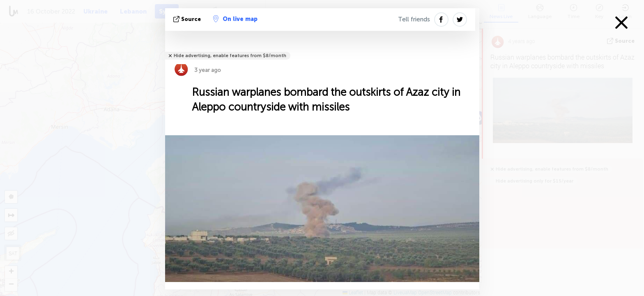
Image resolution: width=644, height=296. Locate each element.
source (188, 19)
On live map (235, 19)
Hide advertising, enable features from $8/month (230, 56)
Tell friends (414, 19)
